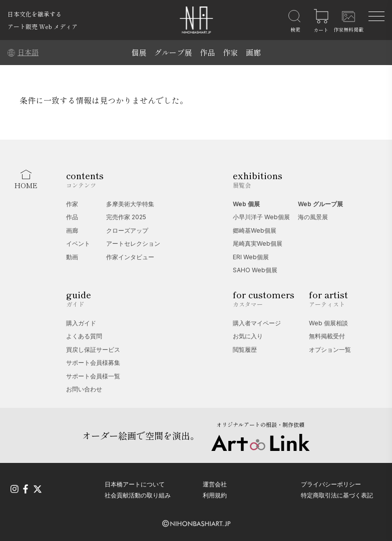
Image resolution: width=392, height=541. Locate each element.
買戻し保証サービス (93, 350)
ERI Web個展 (251, 257)
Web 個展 (246, 204)
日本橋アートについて (135, 484)
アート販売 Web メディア (43, 26)
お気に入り (248, 336)
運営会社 (215, 484)
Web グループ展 (320, 204)
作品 (207, 52)
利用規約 (215, 495)
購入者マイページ (257, 323)
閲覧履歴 (245, 350)
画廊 (253, 52)
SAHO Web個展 (255, 270)
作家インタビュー (130, 257)
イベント (78, 243)
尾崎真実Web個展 (258, 243)
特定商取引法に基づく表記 (337, 495)
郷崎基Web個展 (255, 230)
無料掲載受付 (327, 336)
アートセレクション (133, 243)
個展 (139, 52)
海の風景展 (313, 217)
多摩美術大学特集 (130, 204)
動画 (72, 257)
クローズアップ (127, 230)
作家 (230, 52)
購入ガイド (81, 323)
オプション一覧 (330, 350)
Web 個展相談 (328, 323)
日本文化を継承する (35, 14)
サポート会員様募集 (93, 363)
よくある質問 (84, 336)
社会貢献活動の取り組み (138, 495)
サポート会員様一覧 (93, 376)
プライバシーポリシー (331, 484)
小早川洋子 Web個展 (261, 217)
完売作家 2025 (126, 217)
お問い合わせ (84, 389)
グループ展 (173, 52)
